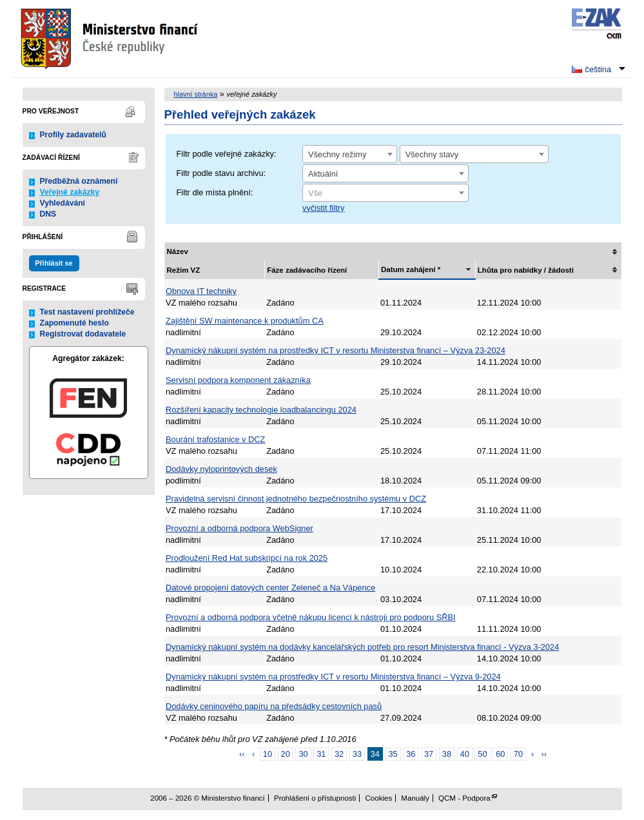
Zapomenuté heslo (74, 323)
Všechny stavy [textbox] (432, 154)
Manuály (415, 798)
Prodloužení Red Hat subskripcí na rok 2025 (247, 558)
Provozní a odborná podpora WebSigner (239, 528)
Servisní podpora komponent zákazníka (238, 380)
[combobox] (350, 154)
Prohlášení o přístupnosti (315, 798)
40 (465, 754)
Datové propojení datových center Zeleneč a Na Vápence (270, 588)
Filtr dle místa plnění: (215, 192)
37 (429, 754)
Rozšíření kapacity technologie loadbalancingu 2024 (261, 410)
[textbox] (385, 193)
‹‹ (242, 754)
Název (178, 251)
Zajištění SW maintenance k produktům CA (245, 321)
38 (447, 754)
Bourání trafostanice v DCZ (215, 439)
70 (518, 754)
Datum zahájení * (411, 269)
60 (500, 754)
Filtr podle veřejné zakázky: (227, 154)
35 (393, 754)
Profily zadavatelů (73, 135)
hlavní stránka (196, 94)
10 (268, 754)
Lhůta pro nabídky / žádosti (526, 270)
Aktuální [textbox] (323, 174)
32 (339, 754)
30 (303, 754)
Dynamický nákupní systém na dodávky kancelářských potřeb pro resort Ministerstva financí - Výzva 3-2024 (362, 647)
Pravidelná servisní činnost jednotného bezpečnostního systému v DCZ (296, 499)
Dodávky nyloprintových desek (221, 469)
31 (321, 754)
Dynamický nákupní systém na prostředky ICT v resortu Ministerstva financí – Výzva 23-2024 (336, 350)
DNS (48, 214)
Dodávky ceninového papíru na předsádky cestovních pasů (274, 706)
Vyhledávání (63, 203)
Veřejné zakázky (70, 192)
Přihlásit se (54, 263)
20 (286, 754)
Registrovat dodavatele (83, 334)
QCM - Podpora (464, 798)
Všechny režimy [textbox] (337, 154)
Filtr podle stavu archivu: (221, 173)
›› (544, 754)
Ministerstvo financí (111, 39)
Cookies (379, 798)
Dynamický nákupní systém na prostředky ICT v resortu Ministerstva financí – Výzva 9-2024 (333, 677)
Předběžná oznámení (79, 181)
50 (482, 754)
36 (411, 754)
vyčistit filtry (323, 208)
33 (357, 754)
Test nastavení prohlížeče (87, 312)
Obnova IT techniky (201, 291)
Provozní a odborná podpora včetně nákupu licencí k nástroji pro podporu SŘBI (311, 617)
